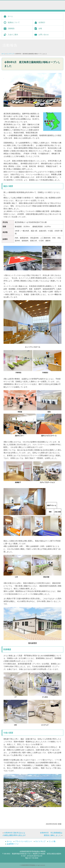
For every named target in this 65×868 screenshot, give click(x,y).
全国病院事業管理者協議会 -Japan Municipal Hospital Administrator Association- (20, 4)
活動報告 (11, 28)
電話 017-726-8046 (32, 858)
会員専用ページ (13, 844)
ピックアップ (10, 54)
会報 (40, 28)
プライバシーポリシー (23, 841)
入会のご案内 (13, 35)
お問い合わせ (44, 35)
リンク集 (52, 841)
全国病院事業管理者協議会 (28, 865)
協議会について (14, 22)
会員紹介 (42, 22)
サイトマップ (40, 841)
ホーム (10, 16)
